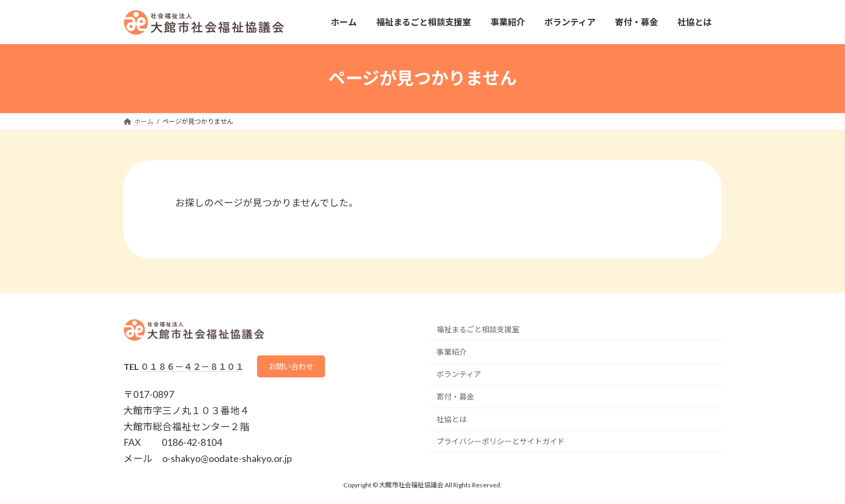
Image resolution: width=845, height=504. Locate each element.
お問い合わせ (295, 366)
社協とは (452, 419)
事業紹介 (452, 352)
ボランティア (459, 374)
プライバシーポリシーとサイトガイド (501, 441)
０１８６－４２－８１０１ (192, 366)
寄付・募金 (455, 397)
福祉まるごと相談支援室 (478, 329)
